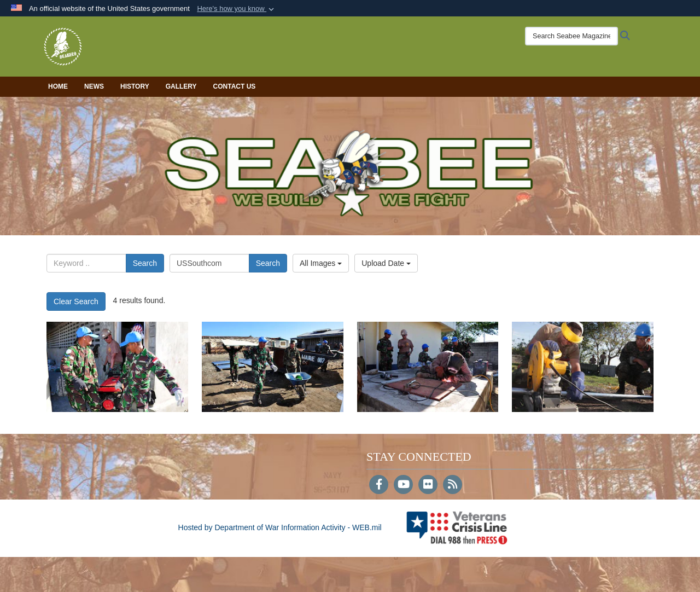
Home (58, 86)
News (94, 86)
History (135, 86)
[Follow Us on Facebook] (379, 485)
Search (145, 263)
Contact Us (235, 86)
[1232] (273, 367)
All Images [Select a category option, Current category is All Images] (321, 263)
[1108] (428, 367)
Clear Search (76, 301)
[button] (237, 9)
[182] (583, 367)
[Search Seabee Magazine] (571, 36)
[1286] (117, 367)
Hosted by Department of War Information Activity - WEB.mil (280, 527)
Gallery (181, 86)
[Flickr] (428, 485)
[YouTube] (403, 485)
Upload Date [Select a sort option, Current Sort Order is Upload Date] (386, 263)
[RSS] (453, 485)
